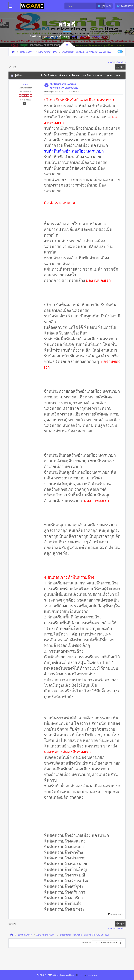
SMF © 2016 (53, 975)
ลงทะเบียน (98, 37)
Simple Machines (67, 975)
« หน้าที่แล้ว (113, 62)
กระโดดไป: (86, 943)
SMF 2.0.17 (41, 975)
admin (25, 84)
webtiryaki (92, 975)
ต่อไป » (122, 62)
